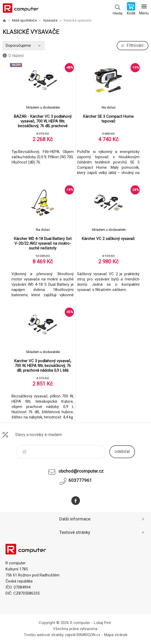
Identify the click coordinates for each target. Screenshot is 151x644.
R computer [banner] (21, 9)
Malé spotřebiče (24, 20)
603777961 (80, 480)
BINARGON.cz (88, 635)
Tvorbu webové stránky (44, 635)
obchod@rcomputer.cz (81, 471)
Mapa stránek (116, 635)
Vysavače (50, 20)
